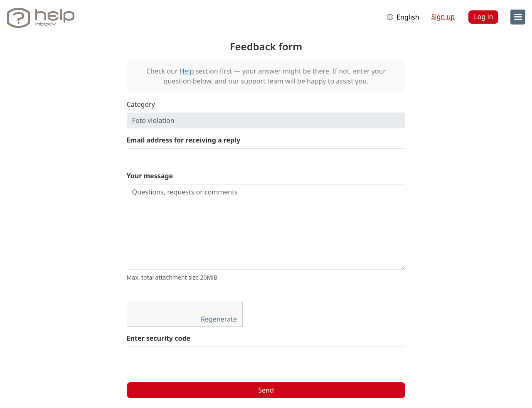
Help (187, 71)
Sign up (443, 17)
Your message (150, 176)
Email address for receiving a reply (184, 140)
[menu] (518, 17)
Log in (483, 17)
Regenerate (220, 319)
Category (141, 104)
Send (266, 390)
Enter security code (159, 338)
